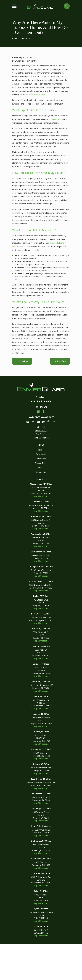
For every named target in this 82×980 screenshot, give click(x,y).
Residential (41, 490)
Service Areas (41, 499)
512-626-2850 (41, 437)
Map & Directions (41, 532)
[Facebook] (44, 448)
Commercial (41, 495)
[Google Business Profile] (38, 448)
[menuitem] (41, 463)
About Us (41, 504)
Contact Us (41, 508)
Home (41, 486)
